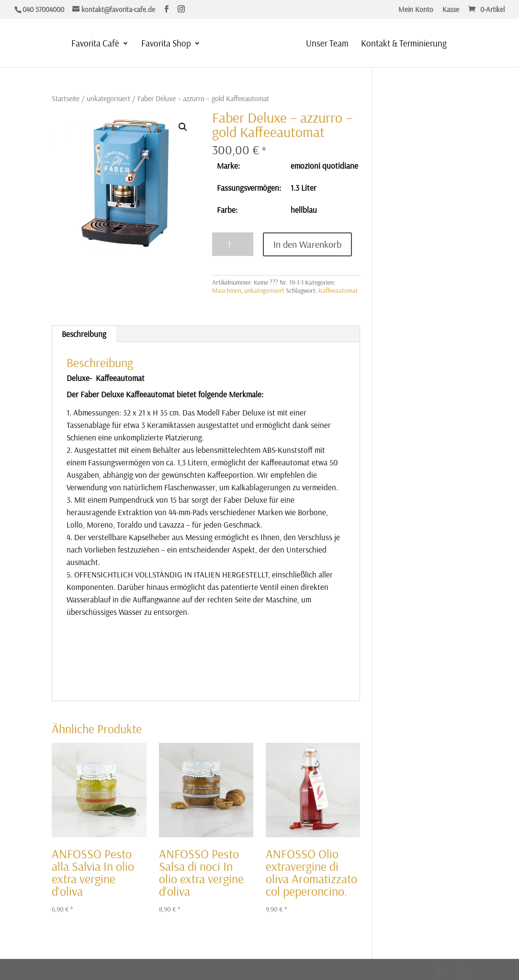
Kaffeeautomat (338, 290)
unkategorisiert (108, 98)
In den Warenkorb (307, 244)
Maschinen (227, 290)
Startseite (66, 98)
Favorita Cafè (94, 44)
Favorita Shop (165, 44)
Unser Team (329, 44)
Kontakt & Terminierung (405, 44)
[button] (183, 127)
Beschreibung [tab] (84, 334)
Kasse (451, 10)
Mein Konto (416, 10)
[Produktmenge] (233, 244)
